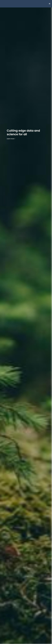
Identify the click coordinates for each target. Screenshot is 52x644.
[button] (50, 4)
